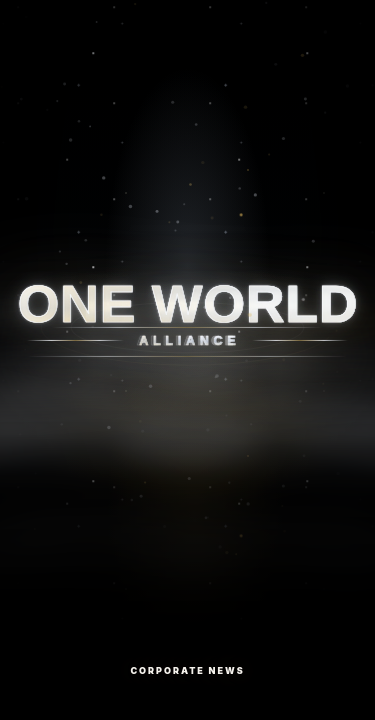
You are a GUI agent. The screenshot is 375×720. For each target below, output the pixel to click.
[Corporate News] (187, 360)
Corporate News (187, 670)
